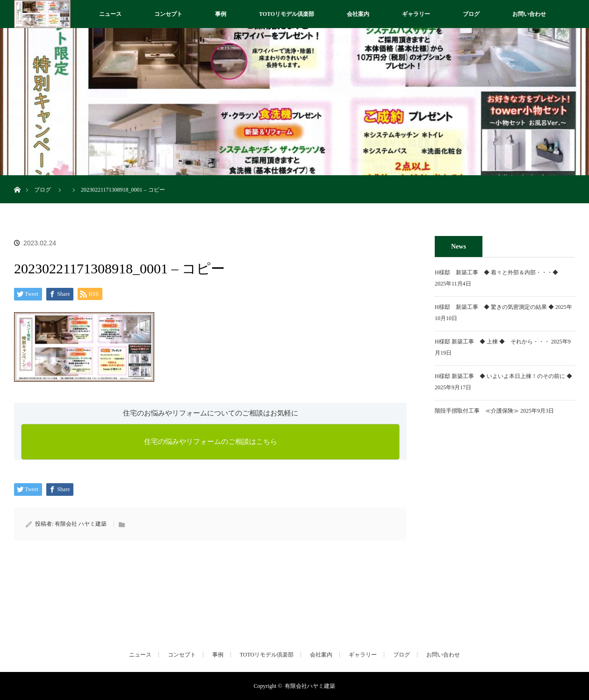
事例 (221, 14)
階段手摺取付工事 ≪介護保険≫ (477, 411)
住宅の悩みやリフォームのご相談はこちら (211, 442)
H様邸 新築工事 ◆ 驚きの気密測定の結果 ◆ (494, 307)
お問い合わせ (529, 14)
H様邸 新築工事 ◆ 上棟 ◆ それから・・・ (492, 342)
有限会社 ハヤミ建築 (81, 524)
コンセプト (168, 14)
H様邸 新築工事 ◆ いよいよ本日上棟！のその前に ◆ (503, 376)
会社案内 (358, 14)
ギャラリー (416, 14)
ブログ (471, 14)
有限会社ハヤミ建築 (310, 686)
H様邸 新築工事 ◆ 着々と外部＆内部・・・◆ (499, 272)
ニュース (110, 14)
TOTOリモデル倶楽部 (287, 14)
